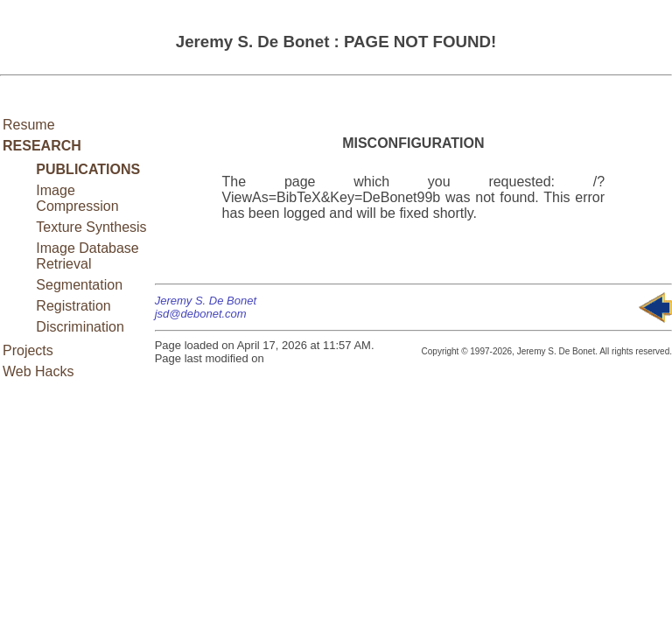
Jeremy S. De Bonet (206, 301)
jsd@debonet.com (201, 314)
